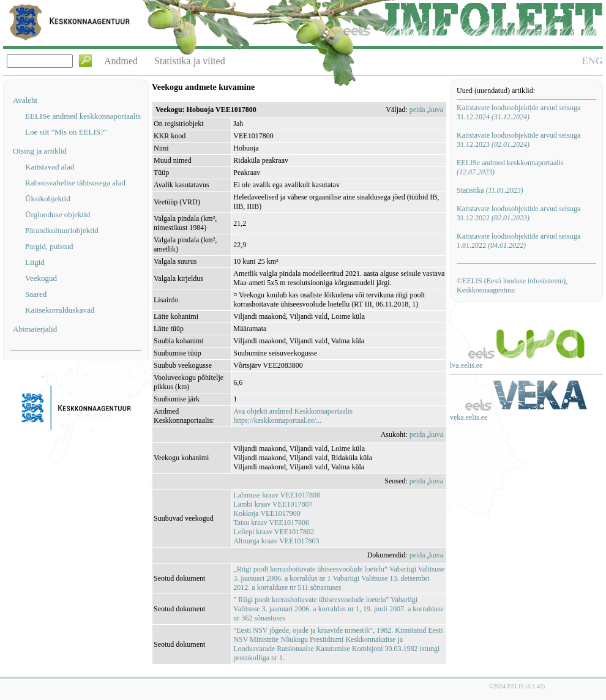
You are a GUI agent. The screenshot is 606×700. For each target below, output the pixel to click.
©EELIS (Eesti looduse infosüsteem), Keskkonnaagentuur (512, 285)
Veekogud (41, 278)
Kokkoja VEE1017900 (267, 513)
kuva (436, 110)
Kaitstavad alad (50, 167)
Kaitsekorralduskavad (60, 310)
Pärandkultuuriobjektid (62, 230)
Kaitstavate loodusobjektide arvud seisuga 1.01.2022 (518, 241)
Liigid (35, 262)
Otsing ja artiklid (40, 151)
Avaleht (25, 100)
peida (417, 110)
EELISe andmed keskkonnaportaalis (83, 116)
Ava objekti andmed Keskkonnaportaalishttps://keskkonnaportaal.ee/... (293, 416)
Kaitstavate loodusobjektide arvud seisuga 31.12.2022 (518, 213)
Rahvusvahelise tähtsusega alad (75, 183)
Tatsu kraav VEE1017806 (271, 523)
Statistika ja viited (190, 61)
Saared (36, 294)
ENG (592, 61)
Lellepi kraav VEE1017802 (274, 532)
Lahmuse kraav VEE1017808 (277, 495)
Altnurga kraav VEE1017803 (276, 541)
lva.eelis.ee (466, 365)
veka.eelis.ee (469, 417)
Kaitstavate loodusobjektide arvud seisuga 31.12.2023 (518, 140)
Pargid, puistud (49, 246)
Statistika (490, 190)
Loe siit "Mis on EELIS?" (66, 132)
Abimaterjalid (35, 329)
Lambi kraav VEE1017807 (273, 504)
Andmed (121, 61)
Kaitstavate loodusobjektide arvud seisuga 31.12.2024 (518, 112)
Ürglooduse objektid (58, 214)
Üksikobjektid (48, 199)
